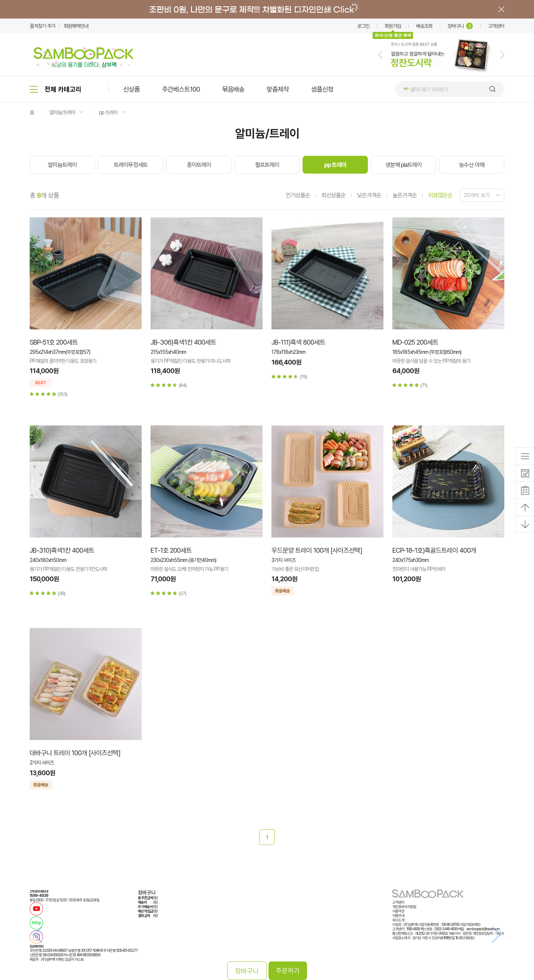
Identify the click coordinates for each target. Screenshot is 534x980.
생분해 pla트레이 (403, 165)
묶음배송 (233, 89)
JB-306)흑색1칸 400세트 (183, 342)
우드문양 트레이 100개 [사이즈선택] (317, 550)
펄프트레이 (267, 165)
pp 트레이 (108, 112)
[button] (380, 55)
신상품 (131, 89)
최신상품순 (334, 195)
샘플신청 (322, 89)
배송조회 (424, 26)
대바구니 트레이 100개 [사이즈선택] (75, 753)
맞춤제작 (278, 89)
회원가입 (393, 26)
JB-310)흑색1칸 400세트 (62, 550)
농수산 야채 (472, 165)
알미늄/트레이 (62, 112)
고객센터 (496, 26)
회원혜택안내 (76, 26)
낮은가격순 (369, 195)
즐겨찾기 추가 (42, 26)
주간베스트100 (181, 89)
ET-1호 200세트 (171, 550)
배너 (267, 9)
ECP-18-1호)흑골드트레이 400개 (434, 550)
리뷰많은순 (440, 195)
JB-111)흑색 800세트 (298, 342)
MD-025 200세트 (415, 342)
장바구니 (460, 26)
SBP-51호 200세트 (54, 342)
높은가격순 (405, 195)
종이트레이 (199, 165)
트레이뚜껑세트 (131, 165)
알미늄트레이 (62, 165)
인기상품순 (298, 195)
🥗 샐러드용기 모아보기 (425, 89)
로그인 (363, 26)
